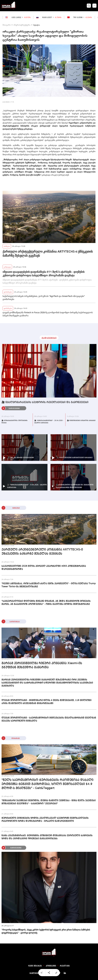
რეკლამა (65, 966)
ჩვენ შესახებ (35, 966)
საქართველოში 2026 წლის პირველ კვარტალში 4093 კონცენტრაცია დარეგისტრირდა (44, 568)
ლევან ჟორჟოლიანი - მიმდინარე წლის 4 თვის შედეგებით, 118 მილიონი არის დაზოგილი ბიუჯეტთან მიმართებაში (47, 702)
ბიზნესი (7, 246)
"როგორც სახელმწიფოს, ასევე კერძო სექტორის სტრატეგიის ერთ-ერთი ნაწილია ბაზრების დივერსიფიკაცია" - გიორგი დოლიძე (46, 931)
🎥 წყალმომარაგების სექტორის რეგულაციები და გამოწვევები (45, 402)
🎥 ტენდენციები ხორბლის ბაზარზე (81, 421)
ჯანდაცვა (7, 267)
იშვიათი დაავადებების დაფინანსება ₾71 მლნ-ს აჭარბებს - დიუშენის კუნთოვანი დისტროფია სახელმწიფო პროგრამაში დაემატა (44, 274)
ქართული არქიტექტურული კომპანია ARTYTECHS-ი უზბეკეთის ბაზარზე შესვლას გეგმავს (48, 253)
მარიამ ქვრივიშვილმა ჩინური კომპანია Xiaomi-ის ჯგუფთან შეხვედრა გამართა (42, 665)
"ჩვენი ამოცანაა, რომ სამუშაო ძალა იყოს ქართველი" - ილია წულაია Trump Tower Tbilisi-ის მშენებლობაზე (49, 585)
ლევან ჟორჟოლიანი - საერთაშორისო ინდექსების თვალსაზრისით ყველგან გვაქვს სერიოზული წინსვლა (49, 719)
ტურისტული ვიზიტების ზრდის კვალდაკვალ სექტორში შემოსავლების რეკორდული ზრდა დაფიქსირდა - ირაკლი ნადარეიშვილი (45, 819)
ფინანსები (8, 292)
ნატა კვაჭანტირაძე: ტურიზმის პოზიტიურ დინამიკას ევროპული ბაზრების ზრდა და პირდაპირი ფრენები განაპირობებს (47, 837)
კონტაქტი (51, 966)
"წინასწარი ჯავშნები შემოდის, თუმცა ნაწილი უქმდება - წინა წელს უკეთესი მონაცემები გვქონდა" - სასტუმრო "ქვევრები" (49, 802)
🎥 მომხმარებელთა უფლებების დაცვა (14, 422)
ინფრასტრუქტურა (22, 25)
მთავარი (7, 25)
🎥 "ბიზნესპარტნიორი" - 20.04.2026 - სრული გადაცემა (49, 422)
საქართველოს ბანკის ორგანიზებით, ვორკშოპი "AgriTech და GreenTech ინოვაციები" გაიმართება (44, 298)
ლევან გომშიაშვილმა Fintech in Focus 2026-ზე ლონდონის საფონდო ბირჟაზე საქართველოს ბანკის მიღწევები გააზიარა (48, 314)
